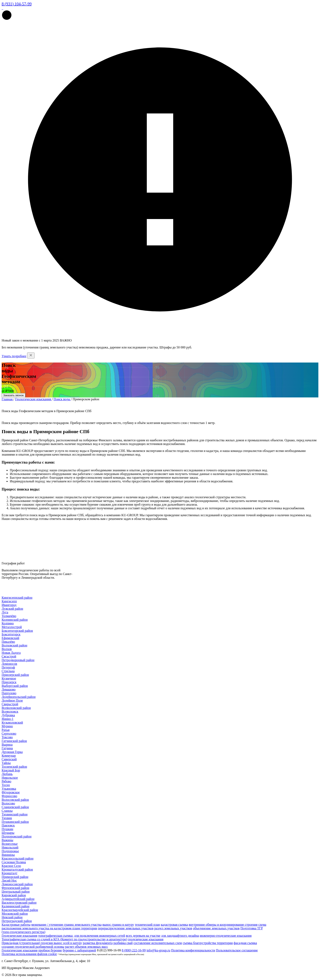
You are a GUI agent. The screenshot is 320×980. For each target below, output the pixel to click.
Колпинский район (15, 620)
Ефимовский (10, 638)
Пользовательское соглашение (237, 950)
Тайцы (6, 763)
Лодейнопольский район (19, 697)
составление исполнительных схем (158, 943)
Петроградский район (17, 921)
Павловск (8, 825)
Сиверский (9, 759)
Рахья (6, 730)
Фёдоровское (11, 792)
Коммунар (9, 756)
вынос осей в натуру (68, 943)
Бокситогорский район (17, 631)
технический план (147, 925)
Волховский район (14, 645)
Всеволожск (10, 711)
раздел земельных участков (173, 928)
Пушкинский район (15, 822)
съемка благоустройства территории (208, 943)
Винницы (8, 855)
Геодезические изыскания (19, 936)
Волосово (8, 803)
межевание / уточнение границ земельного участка (66, 925)
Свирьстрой (10, 704)
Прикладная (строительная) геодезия (28, 943)
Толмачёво (9, 616)
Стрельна (8, 671)
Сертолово (9, 734)
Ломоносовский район (17, 884)
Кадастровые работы (16, 925)
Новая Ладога (11, 653)
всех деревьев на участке (143, 936)
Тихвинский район (15, 814)
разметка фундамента (98, 943)
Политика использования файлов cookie (29, 954)
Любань (7, 774)
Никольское (10, 778)
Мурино (7, 726)
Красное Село (11, 866)
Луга (5, 612)
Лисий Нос (9, 880)
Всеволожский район (16, 708)
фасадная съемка (245, 943)
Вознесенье (10, 844)
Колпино (8, 623)
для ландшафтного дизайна (180, 936)
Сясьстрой (9, 656)
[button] (7, 19)
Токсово (7, 737)
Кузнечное (9, 678)
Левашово (9, 689)
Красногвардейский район (20, 910)
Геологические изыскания (20, 950)
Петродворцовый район (18, 660)
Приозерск (9, 682)
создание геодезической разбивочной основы (33, 947)
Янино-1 (8, 719)
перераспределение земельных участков (126, 928)
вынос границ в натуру (118, 925)
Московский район (15, 914)
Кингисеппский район (17, 598)
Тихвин (7, 818)
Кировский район (14, 895)
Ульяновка (9, 789)
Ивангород (9, 605)
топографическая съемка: (56, 936)
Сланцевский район (15, 807)
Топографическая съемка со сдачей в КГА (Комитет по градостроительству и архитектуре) (64, 939)
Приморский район (15, 877)
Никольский (10, 847)
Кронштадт (9, 873)
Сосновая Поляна (14, 862)
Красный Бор (11, 770)
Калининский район (16, 906)
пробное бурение (50, 950)
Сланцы (7, 811)
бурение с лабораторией (79, 950)
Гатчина (7, 748)
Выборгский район (15, 686)
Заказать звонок (13, 395)
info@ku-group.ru (158, 950)
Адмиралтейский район (18, 899)
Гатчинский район (14, 741)
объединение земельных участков (216, 928)
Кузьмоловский (12, 722)
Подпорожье (10, 851)
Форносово (9, 796)
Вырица (7, 745)
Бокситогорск (11, 634)
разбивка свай (123, 943)
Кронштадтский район (17, 869)
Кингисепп (9, 601)
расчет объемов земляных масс (87, 947)
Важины (7, 840)
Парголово (9, 693)
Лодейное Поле (12, 700)
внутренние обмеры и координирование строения (223, 925)
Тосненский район (14, 767)
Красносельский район (18, 858)
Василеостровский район (19, 903)
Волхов (7, 649)
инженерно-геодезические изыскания (226, 936)
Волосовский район (15, 800)
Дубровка (8, 715)
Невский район (12, 917)
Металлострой (12, 627)
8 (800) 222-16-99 (134, 950)
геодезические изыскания (146, 939)
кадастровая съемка (174, 925)
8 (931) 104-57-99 (17, 4)
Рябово (6, 781)
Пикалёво (8, 642)
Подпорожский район (17, 836)
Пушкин (7, 829)
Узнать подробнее (14, 356)
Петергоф (8, 667)
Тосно (6, 785)
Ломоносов (9, 664)
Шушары (8, 833)
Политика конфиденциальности (193, 950)
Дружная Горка (12, 752)
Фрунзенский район (15, 888)
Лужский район (12, 609)
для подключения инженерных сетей (100, 936)
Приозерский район (15, 675)
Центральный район (16, 892)
